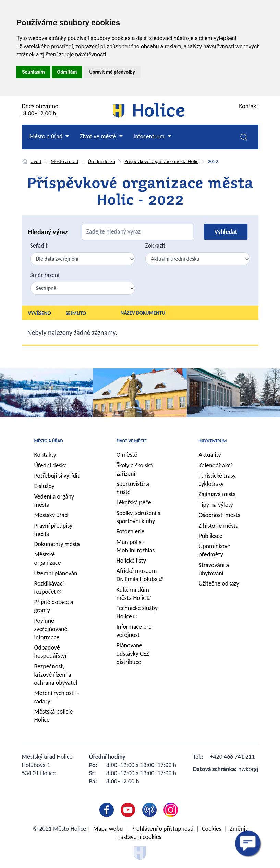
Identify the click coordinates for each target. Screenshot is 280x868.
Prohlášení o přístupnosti (162, 829)
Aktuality (210, 455)
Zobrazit (155, 246)
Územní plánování (57, 573)
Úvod (36, 161)
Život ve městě (132, 441)
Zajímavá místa (217, 494)
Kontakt (248, 106)
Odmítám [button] (67, 72)
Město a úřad (65, 161)
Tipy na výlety (216, 505)
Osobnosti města (220, 515)
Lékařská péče (134, 502)
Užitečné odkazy (219, 583)
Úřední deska (101, 161)
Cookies (212, 829)
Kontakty (45, 455)
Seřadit (39, 246)
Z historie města (219, 526)
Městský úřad (51, 515)
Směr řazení (45, 275)
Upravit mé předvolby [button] (112, 72)
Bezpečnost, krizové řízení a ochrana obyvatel (56, 675)
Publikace (211, 536)
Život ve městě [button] (99, 136)
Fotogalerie (131, 531)
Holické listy (131, 561)
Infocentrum (213, 441)
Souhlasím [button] (33, 72)
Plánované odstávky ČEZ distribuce (133, 654)
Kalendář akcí (215, 465)
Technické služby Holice (137, 612)
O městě (127, 455)
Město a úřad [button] (47, 136)
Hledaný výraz (48, 232)
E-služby (44, 486)
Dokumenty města (57, 544)
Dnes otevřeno (40, 110)
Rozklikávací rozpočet (49, 588)
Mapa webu (108, 829)
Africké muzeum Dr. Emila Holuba (137, 575)
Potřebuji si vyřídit (57, 476)
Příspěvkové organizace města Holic (161, 161)
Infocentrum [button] (150, 136)
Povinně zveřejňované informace (51, 629)
